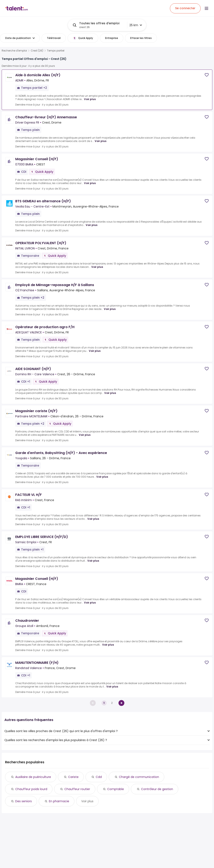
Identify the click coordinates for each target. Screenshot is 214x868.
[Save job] (207, 75)
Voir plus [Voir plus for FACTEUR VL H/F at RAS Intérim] (93, 519)
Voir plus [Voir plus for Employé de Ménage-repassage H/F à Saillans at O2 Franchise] (110, 309)
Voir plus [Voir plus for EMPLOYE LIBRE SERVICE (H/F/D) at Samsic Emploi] (93, 561)
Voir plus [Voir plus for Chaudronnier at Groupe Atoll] (108, 645)
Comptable (116, 789)
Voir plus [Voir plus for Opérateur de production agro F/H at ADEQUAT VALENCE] (95, 351)
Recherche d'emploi (14, 51)
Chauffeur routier (77, 789)
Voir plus (87, 801)
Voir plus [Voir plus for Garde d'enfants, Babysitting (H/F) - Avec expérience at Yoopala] (102, 477)
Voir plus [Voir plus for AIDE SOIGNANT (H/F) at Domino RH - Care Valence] (110, 393)
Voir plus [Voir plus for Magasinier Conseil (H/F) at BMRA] (90, 603)
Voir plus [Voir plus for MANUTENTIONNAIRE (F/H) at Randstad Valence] (112, 687)
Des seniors (24, 801)
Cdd (99, 777)
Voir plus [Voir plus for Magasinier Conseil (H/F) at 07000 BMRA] (90, 183)
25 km (136, 25)
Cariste (73, 777)
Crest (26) (37, 51)
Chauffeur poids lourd (31, 789)
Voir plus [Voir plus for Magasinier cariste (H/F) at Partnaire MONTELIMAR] (85, 435)
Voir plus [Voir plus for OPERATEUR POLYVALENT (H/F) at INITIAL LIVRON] (97, 267)
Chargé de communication (139, 777)
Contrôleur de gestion (157, 789)
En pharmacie (59, 801)
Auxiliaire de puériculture (33, 777)
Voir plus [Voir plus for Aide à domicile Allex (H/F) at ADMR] (90, 99)
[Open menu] (206, 8)
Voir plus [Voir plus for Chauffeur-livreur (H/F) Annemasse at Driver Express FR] (101, 141)
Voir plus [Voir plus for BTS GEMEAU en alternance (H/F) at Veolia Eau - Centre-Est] (92, 225)
